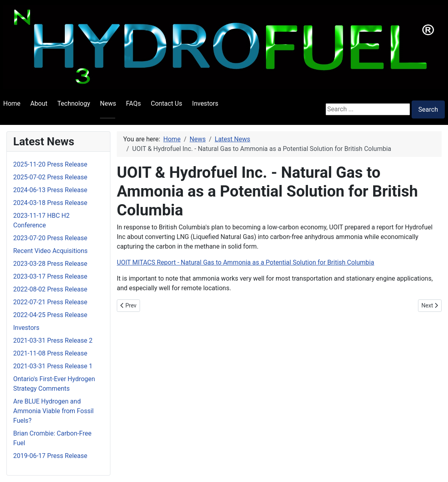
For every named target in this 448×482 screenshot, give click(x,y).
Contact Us (167, 103)
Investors (205, 103)
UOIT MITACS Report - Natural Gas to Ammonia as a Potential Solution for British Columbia (245, 262)
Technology (74, 103)
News (108, 103)
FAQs (133, 103)
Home (12, 103)
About (39, 103)
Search (428, 109)
